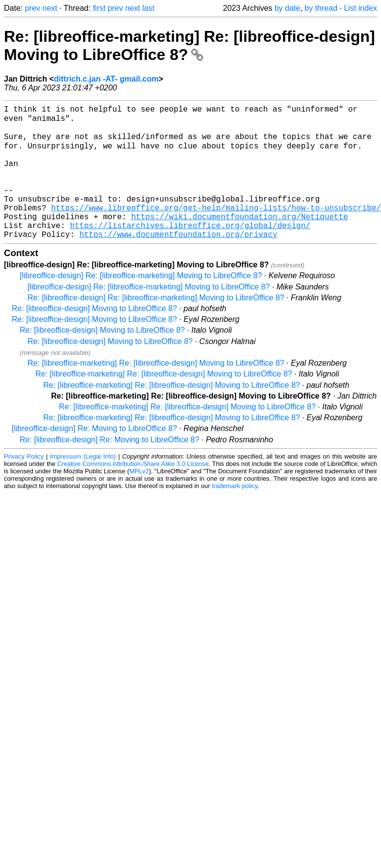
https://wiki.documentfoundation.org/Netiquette (240, 240)
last (149, 8)
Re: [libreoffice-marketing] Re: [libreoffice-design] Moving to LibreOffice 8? (190, 45)
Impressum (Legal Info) (83, 484)
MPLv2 (139, 499)
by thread (321, 8)
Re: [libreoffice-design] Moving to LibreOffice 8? (94, 336)
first (99, 8)
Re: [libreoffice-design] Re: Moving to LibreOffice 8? (109, 467)
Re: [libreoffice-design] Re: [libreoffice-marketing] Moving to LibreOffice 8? (156, 325)
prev (33, 8)
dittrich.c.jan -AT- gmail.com (106, 79)
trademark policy (234, 513)
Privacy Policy (24, 484)
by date (287, 8)
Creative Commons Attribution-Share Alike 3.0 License (133, 491)
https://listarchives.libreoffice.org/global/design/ (190, 251)
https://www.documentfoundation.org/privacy (178, 261)
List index (360, 8)
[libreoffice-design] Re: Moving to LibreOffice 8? (94, 456)
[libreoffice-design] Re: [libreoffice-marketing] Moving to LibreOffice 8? (141, 303)
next (50, 8)
